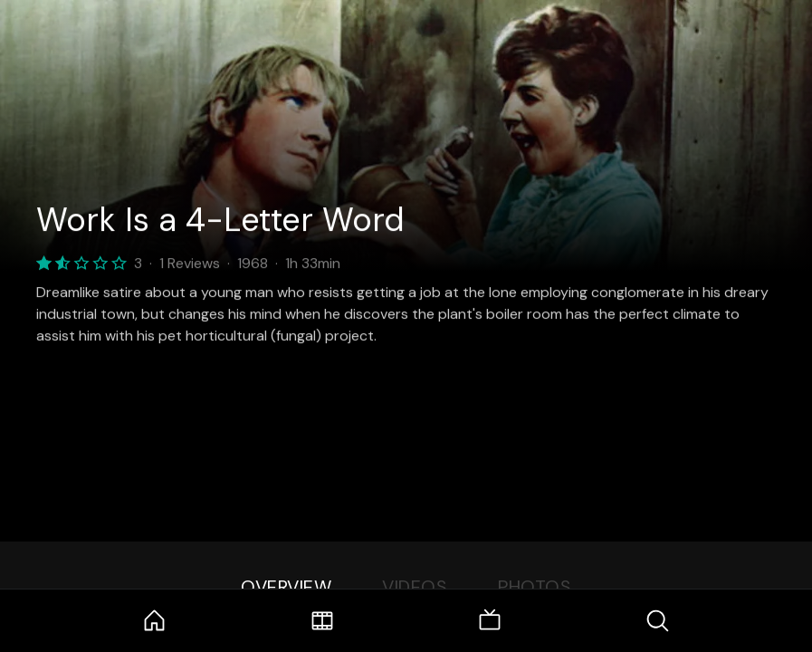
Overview (286, 587)
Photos (535, 587)
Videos (415, 587)
